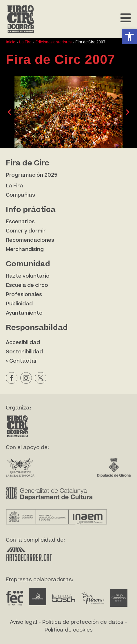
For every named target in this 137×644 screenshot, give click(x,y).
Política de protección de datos (83, 622)
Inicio (11, 42)
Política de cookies (69, 630)
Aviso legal (23, 622)
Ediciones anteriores (53, 42)
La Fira (25, 42)
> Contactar (22, 361)
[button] (129, 36)
